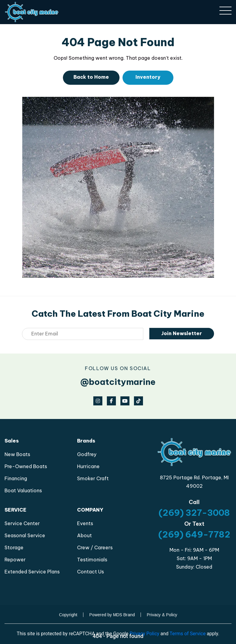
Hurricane (88, 466)
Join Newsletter (182, 333)
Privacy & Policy (162, 615)
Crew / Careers (95, 547)
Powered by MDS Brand (112, 615)
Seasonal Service (25, 535)
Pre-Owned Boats (26, 466)
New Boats (17, 454)
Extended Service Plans (32, 572)
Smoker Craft (93, 478)
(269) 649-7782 (194, 534)
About (84, 535)
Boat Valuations (23, 490)
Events (85, 523)
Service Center (22, 523)
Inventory (148, 77)
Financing (16, 478)
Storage (14, 547)
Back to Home (91, 77)
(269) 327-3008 (194, 513)
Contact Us (90, 572)
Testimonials (92, 560)
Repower (15, 560)
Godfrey (87, 454)
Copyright (68, 615)
